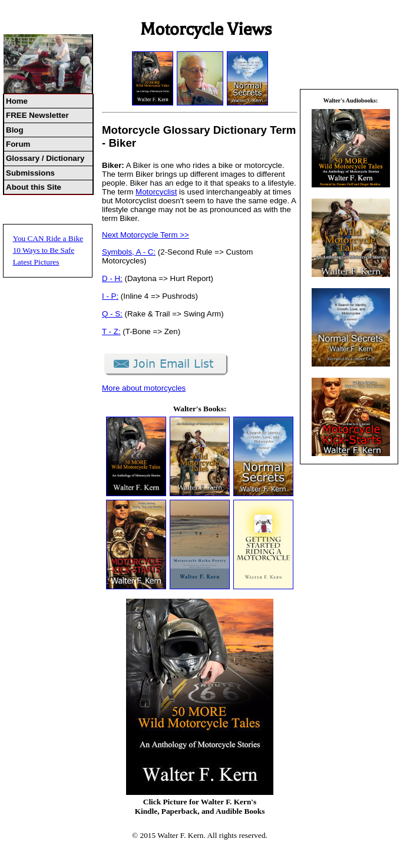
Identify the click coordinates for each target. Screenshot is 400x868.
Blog (15, 130)
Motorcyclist (156, 192)
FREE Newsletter (37, 115)
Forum (18, 144)
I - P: (110, 296)
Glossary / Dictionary (45, 158)
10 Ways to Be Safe (44, 250)
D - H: (112, 278)
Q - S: (112, 314)
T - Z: (111, 331)
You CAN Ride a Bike (48, 238)
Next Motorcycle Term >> (146, 235)
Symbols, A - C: (129, 252)
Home (17, 101)
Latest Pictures (36, 262)
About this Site (34, 187)
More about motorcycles (144, 388)
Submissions (30, 173)
